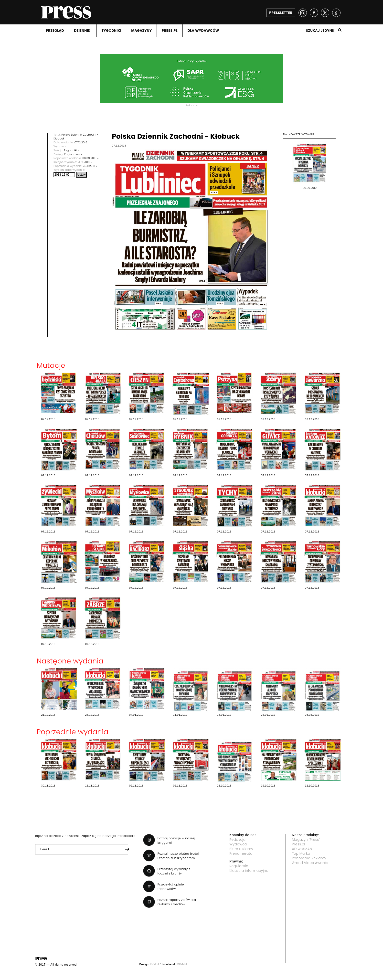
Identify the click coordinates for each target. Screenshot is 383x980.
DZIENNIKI (83, 31)
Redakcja (237, 840)
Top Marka (301, 853)
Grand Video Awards (310, 863)
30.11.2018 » (90, 166)
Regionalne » (73, 154)
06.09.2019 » (90, 158)
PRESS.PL (170, 31)
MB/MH (182, 964)
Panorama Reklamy (309, 858)
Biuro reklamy (241, 849)
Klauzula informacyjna (249, 871)
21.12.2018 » (85, 162)
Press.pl (298, 844)
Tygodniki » (72, 150)
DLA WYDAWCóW (203, 31)
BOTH (155, 964)
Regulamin (239, 866)
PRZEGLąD (55, 31)
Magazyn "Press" (306, 840)
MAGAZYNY (141, 31)
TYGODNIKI (112, 31)
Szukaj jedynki (321, 31)
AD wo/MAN (302, 849)
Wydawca (238, 844)
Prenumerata (241, 853)
